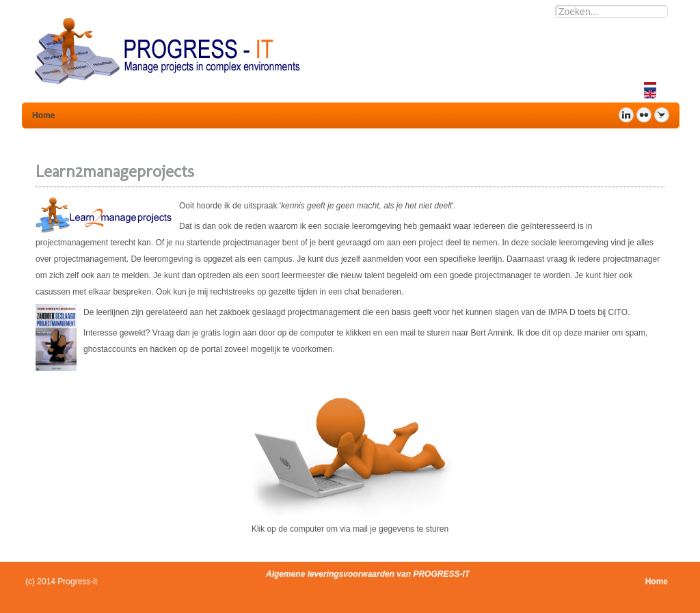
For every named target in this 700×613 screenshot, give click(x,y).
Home (657, 582)
